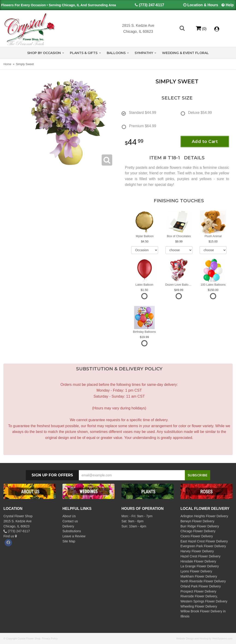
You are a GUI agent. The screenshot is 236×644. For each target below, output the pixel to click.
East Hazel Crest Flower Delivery (204, 541)
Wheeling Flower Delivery (199, 606)
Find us (10, 536)
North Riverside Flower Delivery (203, 581)
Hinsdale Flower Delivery (198, 561)
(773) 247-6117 (152, 5)
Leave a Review (74, 536)
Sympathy (144, 53)
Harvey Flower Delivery (197, 551)
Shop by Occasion (44, 53)
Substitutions (72, 531)
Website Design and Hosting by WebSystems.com (204, 638)
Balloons (116, 53)
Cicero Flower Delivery (197, 536)
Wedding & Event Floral (185, 53)
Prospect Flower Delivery (198, 591)
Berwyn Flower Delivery (197, 521)
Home (7, 64)
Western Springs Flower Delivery (204, 601)
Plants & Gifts (84, 53)
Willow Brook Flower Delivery (201, 611)
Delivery (68, 526)
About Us (69, 516)
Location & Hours (203, 5)
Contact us (70, 521)
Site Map (69, 541)
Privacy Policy (50, 638)
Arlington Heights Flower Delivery (204, 516)
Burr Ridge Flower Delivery (200, 526)
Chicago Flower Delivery (198, 531)
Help (230, 5)
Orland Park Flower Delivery (201, 586)
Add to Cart (205, 142)
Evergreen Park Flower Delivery (203, 546)
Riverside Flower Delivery (199, 596)
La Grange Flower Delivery (200, 566)
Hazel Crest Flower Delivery (200, 556)
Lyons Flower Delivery (196, 571)
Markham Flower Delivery (199, 576)
